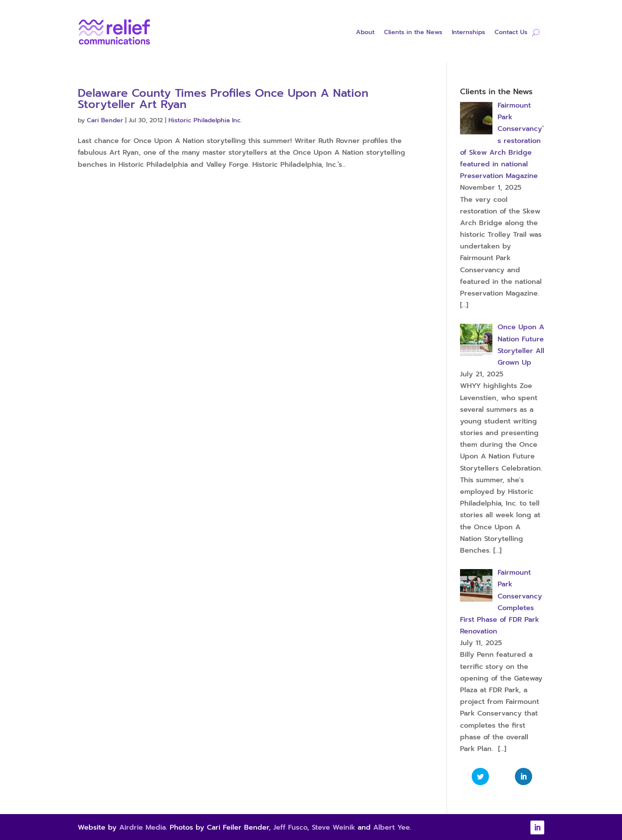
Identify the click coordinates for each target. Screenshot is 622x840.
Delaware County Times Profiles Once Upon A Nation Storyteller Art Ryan (223, 99)
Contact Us (511, 33)
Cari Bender (105, 120)
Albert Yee (392, 827)
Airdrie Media (143, 827)
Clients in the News (413, 33)
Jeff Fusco (290, 827)
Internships (468, 33)
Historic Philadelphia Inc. (205, 120)
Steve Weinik (333, 827)
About (365, 33)
